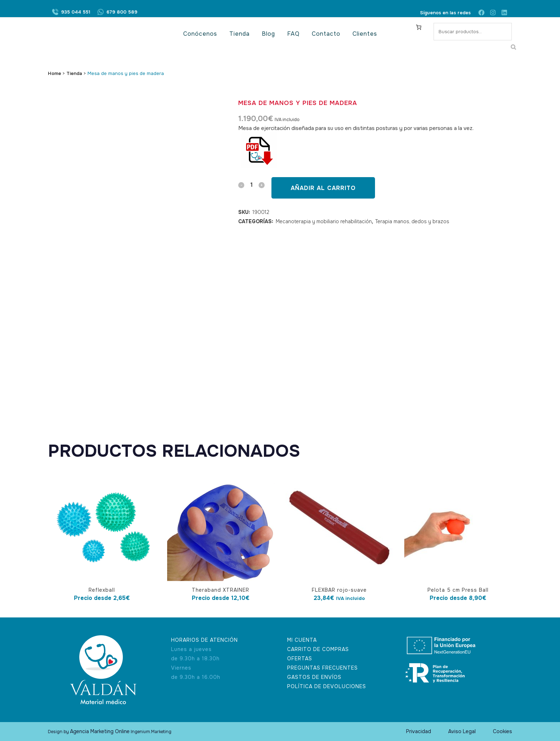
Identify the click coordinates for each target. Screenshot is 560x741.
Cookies (502, 731)
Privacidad (419, 731)
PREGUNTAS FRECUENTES (322, 668)
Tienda (74, 73)
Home (54, 73)
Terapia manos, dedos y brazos (412, 221)
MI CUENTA (302, 640)
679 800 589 (122, 13)
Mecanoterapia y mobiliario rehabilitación (324, 221)
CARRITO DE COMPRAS (318, 649)
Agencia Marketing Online (100, 731)
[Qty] (251, 185)
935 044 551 (76, 13)
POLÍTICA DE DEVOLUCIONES (327, 686)
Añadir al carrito (323, 188)
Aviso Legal (462, 731)
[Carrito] (419, 27)
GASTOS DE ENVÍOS (314, 677)
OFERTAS (300, 659)
